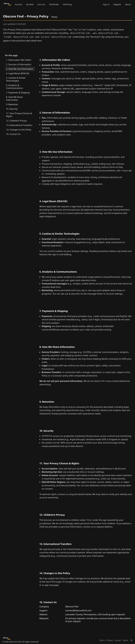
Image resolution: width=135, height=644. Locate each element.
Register (117, 4)
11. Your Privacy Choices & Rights (19, 114)
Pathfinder (54, 4)
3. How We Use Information (20, 68)
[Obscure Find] (8, 4)
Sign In (106, 4)
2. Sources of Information (19, 64)
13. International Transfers (19, 125)
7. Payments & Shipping (18, 92)
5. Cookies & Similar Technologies (16, 79)
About (128, 4)
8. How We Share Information (14, 98)
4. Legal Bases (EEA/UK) (18, 73)
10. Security (12, 108)
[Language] (131, 640)
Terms (102, 640)
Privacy (110, 640)
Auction (19, 4)
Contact (118, 640)
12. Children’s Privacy (16, 120)
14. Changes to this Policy (19, 129)
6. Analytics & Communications (14, 86)
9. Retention (12, 104)
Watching (67, 4)
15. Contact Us (13, 134)
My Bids (30, 4)
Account (41, 4)
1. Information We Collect (19, 59)
